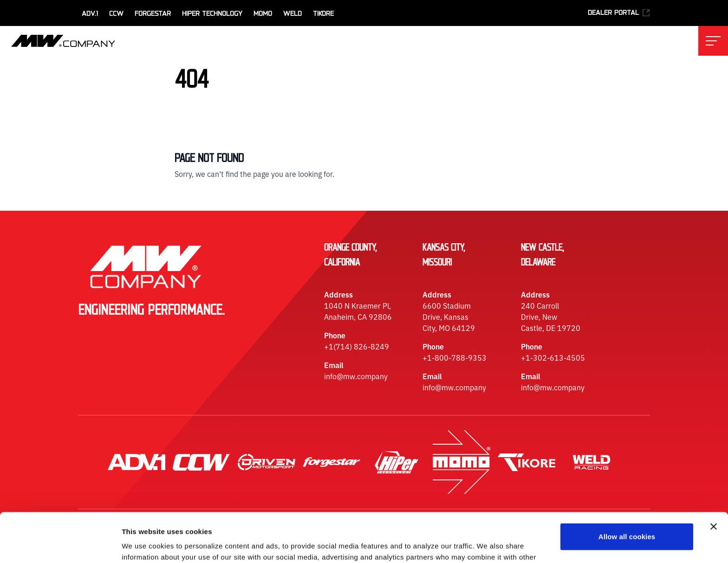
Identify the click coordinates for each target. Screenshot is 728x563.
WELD (292, 14)
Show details (143, 545)
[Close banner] (714, 478)
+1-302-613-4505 (553, 357)
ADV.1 (90, 14)
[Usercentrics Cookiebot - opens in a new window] (60, 545)
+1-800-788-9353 (455, 357)
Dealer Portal (619, 13)
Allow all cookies (627, 488)
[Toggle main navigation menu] (713, 41)
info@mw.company (356, 376)
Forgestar (153, 14)
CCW (116, 14)
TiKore (323, 14)
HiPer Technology (212, 14)
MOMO (263, 14)
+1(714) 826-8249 (357, 346)
